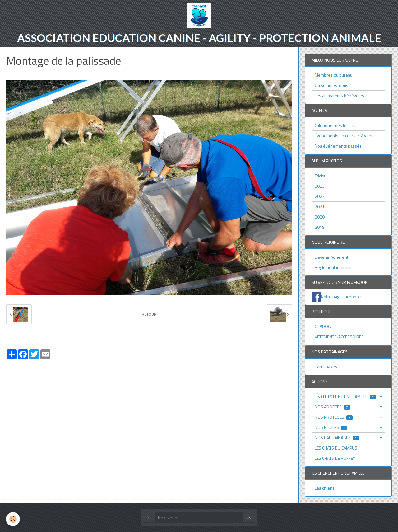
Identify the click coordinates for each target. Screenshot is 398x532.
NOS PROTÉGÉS (334, 417)
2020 (320, 217)
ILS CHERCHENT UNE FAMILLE (345, 396)
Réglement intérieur (333, 267)
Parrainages (326, 367)
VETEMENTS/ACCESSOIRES (339, 337)
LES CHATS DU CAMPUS (336, 448)
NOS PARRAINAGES (337, 438)
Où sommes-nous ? (333, 85)
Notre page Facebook (341, 297)
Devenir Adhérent (331, 257)
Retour (149, 314)
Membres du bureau (333, 75)
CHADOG (323, 326)
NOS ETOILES (331, 427)
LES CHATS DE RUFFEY (335, 458)
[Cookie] (13, 519)
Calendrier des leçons (335, 125)
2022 (320, 196)
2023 (320, 186)
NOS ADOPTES (332, 407)
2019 (320, 227)
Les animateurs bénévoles (339, 95)
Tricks (320, 176)
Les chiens (325, 488)
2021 (320, 207)
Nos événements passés (338, 146)
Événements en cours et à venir (344, 136)
